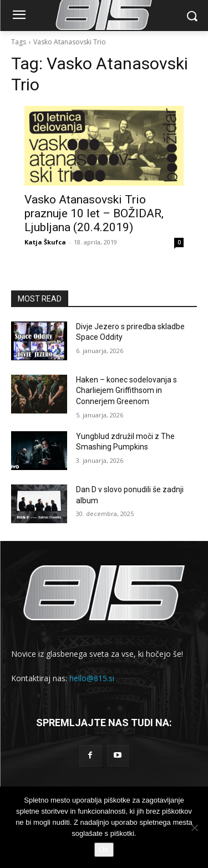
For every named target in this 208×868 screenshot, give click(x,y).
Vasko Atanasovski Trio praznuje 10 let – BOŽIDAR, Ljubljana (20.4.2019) (94, 213)
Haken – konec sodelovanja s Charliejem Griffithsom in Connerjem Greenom (126, 390)
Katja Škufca (45, 242)
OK (104, 849)
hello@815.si (92, 678)
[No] (194, 828)
